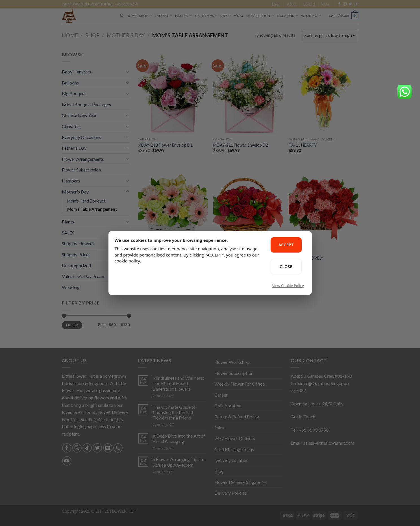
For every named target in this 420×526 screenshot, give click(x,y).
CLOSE (286, 267)
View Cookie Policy (288, 286)
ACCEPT (286, 245)
